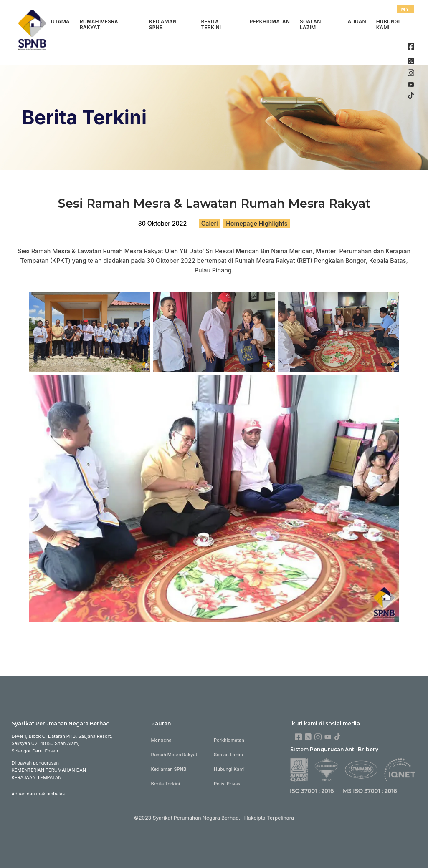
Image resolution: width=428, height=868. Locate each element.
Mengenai (162, 740)
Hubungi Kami (388, 25)
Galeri (210, 223)
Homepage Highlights (257, 223)
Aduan (357, 21)
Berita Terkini (211, 25)
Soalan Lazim (310, 25)
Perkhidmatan (269, 21)
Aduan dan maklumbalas (38, 794)
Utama (60, 21)
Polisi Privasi (228, 784)
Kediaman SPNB (163, 25)
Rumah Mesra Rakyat (99, 25)
